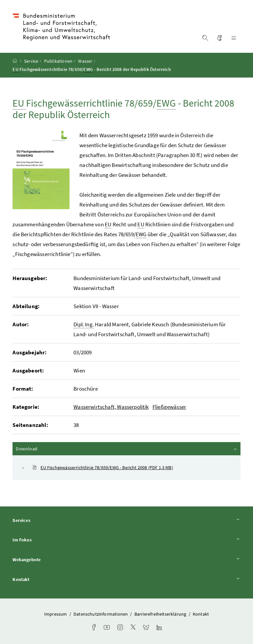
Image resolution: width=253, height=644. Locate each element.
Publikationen (58, 61)
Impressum (56, 614)
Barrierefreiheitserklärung (161, 614)
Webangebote (126, 559)
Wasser (85, 61)
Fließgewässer (169, 407)
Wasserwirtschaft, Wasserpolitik (111, 407)
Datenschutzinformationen (101, 614)
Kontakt (126, 579)
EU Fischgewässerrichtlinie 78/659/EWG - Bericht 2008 (102, 467)
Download (127, 448)
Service (31, 61)
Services (126, 520)
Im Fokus (126, 540)
